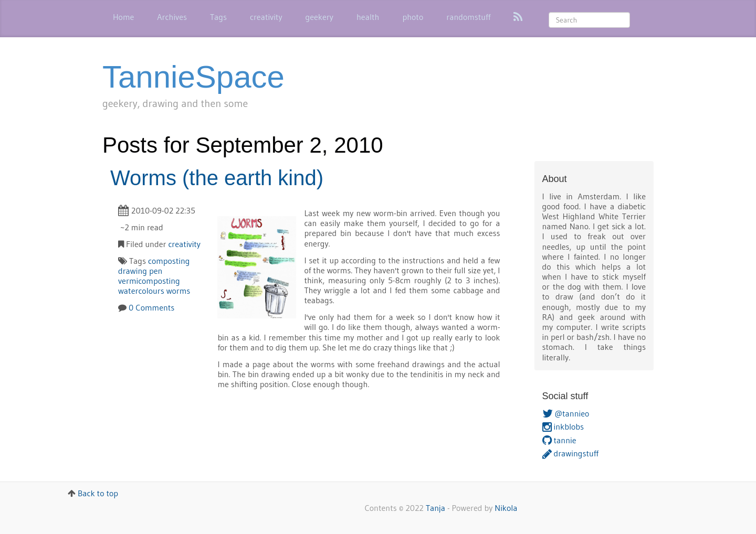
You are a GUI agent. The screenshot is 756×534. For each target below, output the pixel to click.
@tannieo (566, 413)
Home (123, 17)
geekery (319, 17)
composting (169, 261)
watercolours (141, 291)
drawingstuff (570, 453)
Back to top (98, 493)
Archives (172, 17)
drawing (133, 271)
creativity (266, 17)
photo (413, 17)
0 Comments (151, 307)
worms (178, 291)
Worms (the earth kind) (217, 178)
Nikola (506, 508)
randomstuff (468, 17)
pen (156, 271)
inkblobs (563, 426)
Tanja (435, 508)
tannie (559, 440)
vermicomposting (149, 281)
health (368, 17)
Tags (218, 17)
